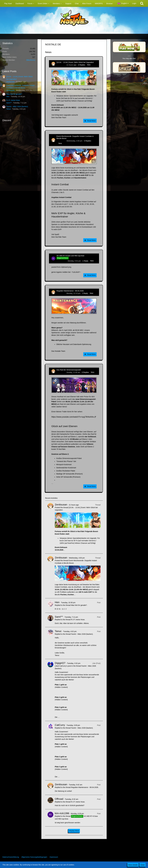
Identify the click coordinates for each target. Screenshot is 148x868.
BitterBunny (31, 60)
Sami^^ (9, 103)
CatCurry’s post (65, 666)
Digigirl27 (60, 663)
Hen (8, 96)
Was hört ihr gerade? (14, 94)
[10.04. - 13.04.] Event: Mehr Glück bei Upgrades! (75, 62)
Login (134, 3)
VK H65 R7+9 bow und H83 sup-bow (70, 256)
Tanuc (9, 109)
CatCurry (60, 725)
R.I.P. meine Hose (13, 100)
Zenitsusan (10, 82)
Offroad (59, 799)
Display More (74, 831)
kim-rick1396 (61, 261)
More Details (133, 865)
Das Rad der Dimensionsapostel (69, 370)
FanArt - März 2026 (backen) (17, 107)
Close (142, 865)
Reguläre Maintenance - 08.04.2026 (70, 291)
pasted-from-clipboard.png (61, 267)
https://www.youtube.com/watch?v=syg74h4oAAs (73, 417)
